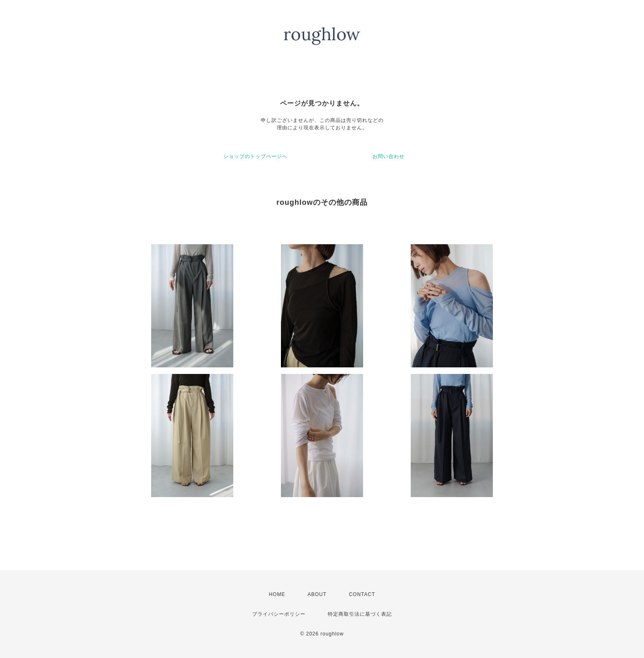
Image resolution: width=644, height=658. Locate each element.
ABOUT (317, 594)
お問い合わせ (389, 156)
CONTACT (362, 594)
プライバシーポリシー (279, 614)
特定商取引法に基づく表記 (360, 614)
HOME (277, 594)
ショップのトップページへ (255, 156)
